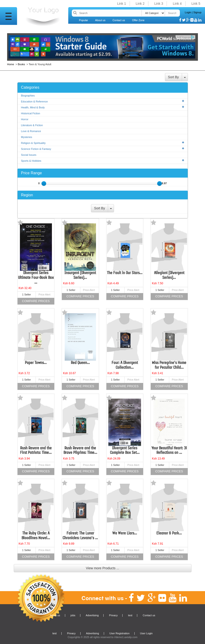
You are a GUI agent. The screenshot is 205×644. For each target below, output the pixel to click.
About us (100, 20)
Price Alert (45, 294)
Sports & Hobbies (103, 161)
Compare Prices (36, 301)
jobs (73, 615)
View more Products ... (102, 568)
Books (21, 64)
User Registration (120, 633)
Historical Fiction (31, 113)
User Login (146, 633)
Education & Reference (103, 101)
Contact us (119, 20)
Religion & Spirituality (103, 143)
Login (188, 12)
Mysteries (27, 137)
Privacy (113, 615)
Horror (25, 119)
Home (11, 64)
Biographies (28, 96)
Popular (83, 20)
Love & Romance (31, 131)
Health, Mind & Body (103, 107)
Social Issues (29, 155)
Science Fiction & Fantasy (103, 149)
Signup (197, 12)
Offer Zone (138, 20)
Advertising (92, 615)
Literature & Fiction (32, 125)
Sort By (173, 77)
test (130, 615)
